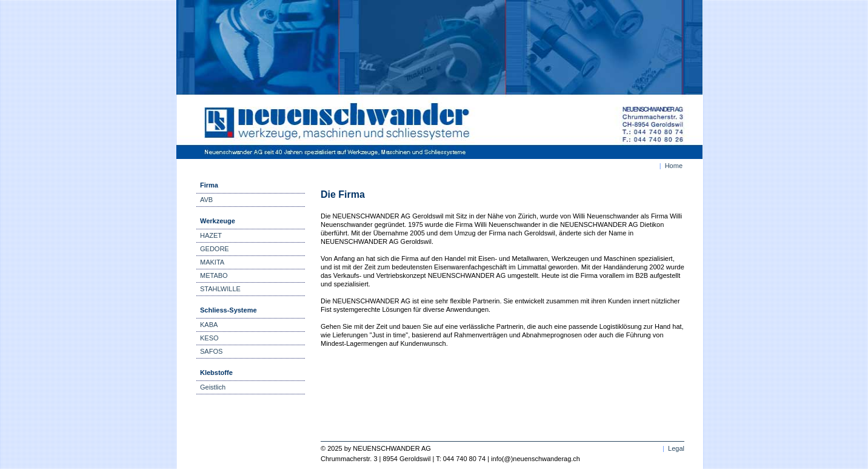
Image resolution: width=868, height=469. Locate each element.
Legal (676, 448)
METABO (214, 275)
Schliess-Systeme (229, 310)
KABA (209, 325)
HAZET (211, 235)
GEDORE (215, 249)
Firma (209, 185)
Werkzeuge (218, 221)
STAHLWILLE (220, 289)
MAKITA (212, 262)
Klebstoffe (216, 373)
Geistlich (213, 387)
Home (674, 166)
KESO (209, 338)
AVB (206, 200)
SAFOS (211, 351)
